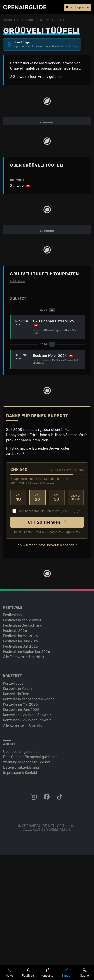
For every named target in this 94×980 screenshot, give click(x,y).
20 (37, 622)
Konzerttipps (13, 808)
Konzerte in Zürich (17, 813)
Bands (30, 20)
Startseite (12, 20)
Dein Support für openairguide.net (30, 882)
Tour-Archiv (39, 77)
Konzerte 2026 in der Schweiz (27, 845)
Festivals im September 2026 (27, 777)
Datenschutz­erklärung (21, 892)
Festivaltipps (13, 740)
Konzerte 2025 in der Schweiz (27, 840)
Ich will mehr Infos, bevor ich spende (46, 670)
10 (18, 622)
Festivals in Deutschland (23, 750)
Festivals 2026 (15, 756)
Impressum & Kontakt (20, 898)
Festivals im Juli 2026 (21, 771)
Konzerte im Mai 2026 (20, 829)
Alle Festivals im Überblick (24, 782)
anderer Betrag (76, 622)
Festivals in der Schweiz (22, 745)
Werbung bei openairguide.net (27, 887)
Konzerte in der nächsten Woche (29, 824)
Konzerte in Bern (16, 819)
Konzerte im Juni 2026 (21, 834)
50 (57, 622)
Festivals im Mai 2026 (20, 761)
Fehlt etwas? (18, 406)
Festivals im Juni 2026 (21, 766)
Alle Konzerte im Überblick (24, 850)
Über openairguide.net (21, 877)
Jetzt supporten (77, 7)
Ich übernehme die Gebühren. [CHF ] (47, 636)
